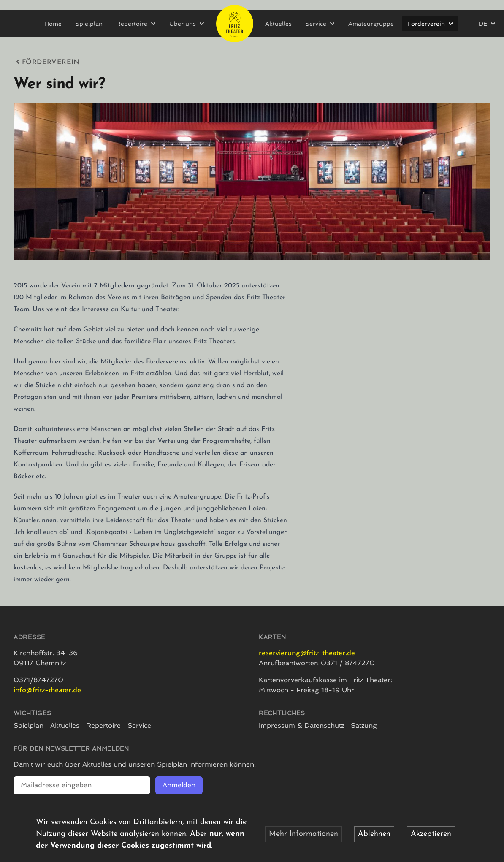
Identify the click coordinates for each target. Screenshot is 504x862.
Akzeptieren (431, 834)
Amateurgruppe (371, 24)
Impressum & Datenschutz (301, 725)
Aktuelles (278, 24)
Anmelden (179, 785)
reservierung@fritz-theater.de (307, 653)
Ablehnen (374, 834)
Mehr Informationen (303, 834)
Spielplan (89, 24)
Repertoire (103, 725)
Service (139, 725)
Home (53, 24)
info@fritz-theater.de (47, 690)
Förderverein (47, 62)
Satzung (364, 725)
